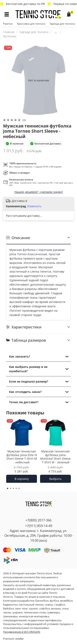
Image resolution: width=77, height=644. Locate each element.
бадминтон (10, 605)
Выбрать (55, 479)
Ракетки (8, 24)
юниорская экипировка (34, 616)
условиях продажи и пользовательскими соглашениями (38, 626)
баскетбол (42, 601)
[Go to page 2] (10, 488)
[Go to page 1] (8, 488)
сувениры (53, 612)
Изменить (34, 206)
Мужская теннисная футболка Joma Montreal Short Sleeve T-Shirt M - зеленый (55, 457)
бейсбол (8, 609)
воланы (56, 609)
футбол (54, 601)
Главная (9, 32)
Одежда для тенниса (62, 24)
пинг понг (21, 609)
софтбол (45, 609)
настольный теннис (31, 605)
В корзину (22, 479)
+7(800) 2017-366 (38, 520)
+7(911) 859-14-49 (39, 526)
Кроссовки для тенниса (31, 24)
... (56, 32)
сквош (49, 605)
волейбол (66, 601)
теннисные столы (35, 612)
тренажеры (10, 616)
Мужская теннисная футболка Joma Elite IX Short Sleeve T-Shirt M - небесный (22, 457)
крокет (34, 609)
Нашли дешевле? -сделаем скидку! (39, 192)
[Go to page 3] (13, 488)
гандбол (60, 605)
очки (65, 609)
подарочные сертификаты (45, 620)
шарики (17, 612)
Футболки (10, 36)
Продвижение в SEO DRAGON (22, 632)
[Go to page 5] (19, 488)
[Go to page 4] (16, 488)
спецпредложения (15, 620)
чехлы (7, 612)
